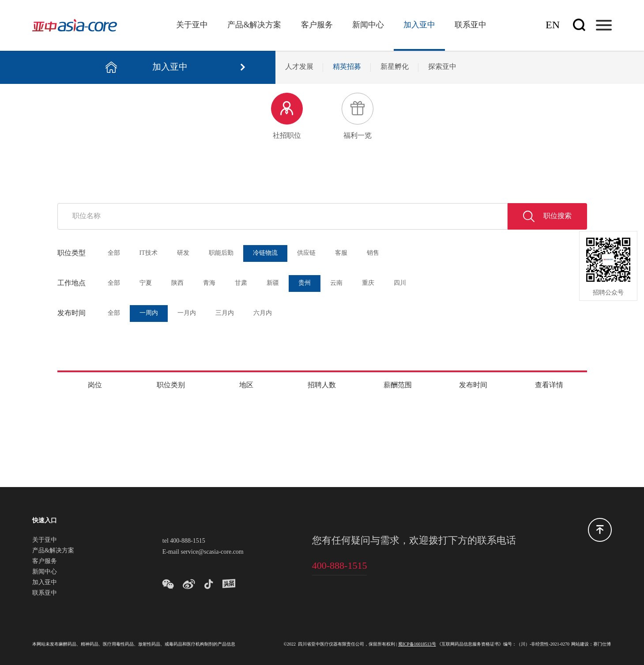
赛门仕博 (602, 644)
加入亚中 (419, 25)
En (553, 25)
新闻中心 (368, 25)
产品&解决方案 (254, 25)
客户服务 (317, 25)
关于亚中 (192, 25)
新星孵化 (395, 67)
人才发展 (299, 67)
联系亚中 (471, 25)
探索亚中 (442, 67)
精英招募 (347, 67)
